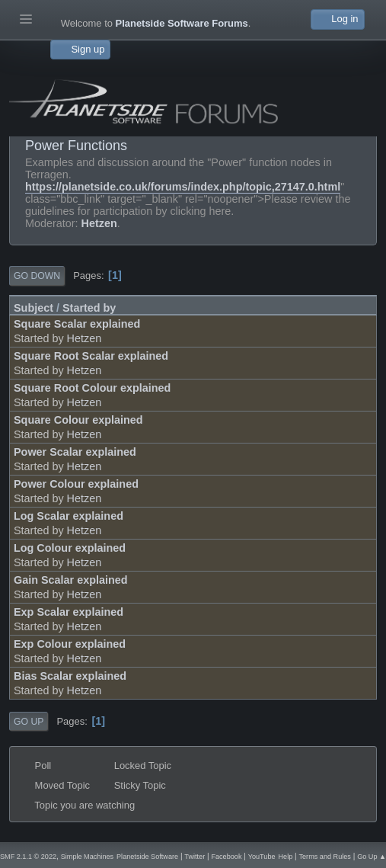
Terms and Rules (325, 857)
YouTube (262, 857)
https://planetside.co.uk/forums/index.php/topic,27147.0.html (183, 187)
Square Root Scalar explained (91, 356)
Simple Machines (87, 857)
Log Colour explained (70, 548)
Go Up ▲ (372, 857)
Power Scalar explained (75, 452)
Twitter (195, 857)
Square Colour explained (78, 420)
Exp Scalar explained (69, 612)
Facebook (226, 857)
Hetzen (99, 223)
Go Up (29, 722)
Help (285, 857)
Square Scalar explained (77, 324)
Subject (33, 308)
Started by (89, 308)
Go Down (37, 276)
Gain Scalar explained (71, 580)
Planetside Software (147, 857)
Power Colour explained (76, 484)
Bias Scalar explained (70, 676)
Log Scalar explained (69, 516)
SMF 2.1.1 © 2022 (28, 857)
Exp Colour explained (70, 644)
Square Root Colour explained (92, 388)
